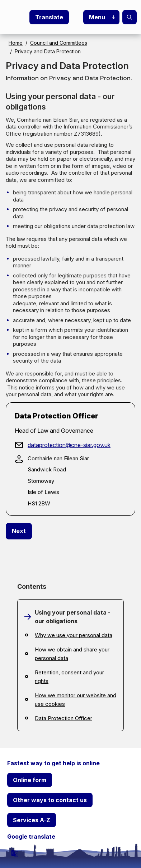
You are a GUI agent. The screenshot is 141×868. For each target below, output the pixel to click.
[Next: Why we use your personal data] (19, 531)
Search (130, 17)
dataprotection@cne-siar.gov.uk (69, 445)
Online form (30, 780)
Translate (49, 17)
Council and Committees (59, 43)
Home (16, 43)
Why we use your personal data (74, 635)
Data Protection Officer (64, 718)
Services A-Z (32, 820)
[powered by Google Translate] (15, 853)
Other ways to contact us (50, 800)
